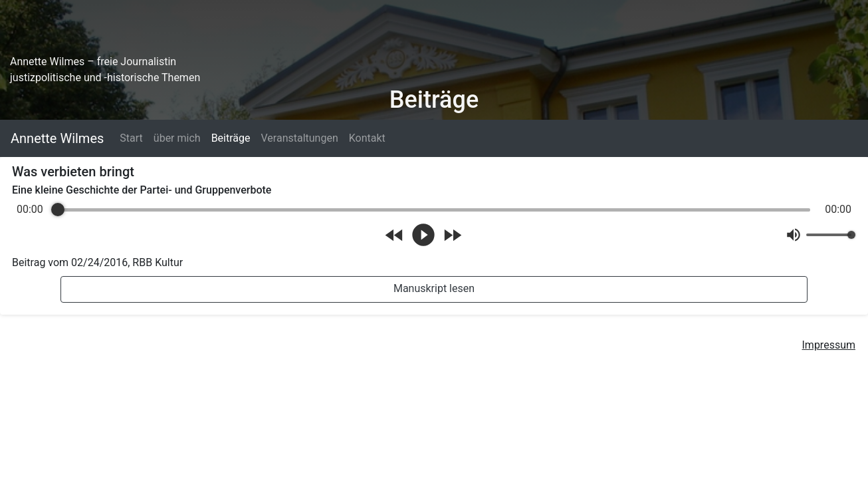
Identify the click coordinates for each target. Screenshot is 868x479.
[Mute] (794, 235)
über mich (177, 138)
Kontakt (367, 138)
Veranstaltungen (299, 138)
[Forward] (452, 235)
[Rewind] (394, 235)
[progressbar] (434, 210)
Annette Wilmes (57, 138)
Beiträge (231, 138)
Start (131, 138)
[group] (434, 226)
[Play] (423, 235)
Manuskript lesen (434, 288)
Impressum (829, 345)
